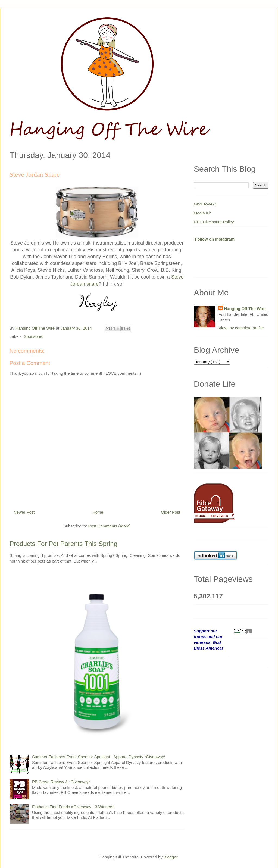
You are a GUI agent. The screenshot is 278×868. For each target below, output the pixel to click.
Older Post (171, 512)
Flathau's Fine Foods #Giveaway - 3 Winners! (73, 807)
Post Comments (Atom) (109, 526)
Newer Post (24, 512)
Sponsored (34, 336)
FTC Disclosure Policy (214, 222)
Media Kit (202, 213)
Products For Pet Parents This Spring (63, 544)
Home (98, 512)
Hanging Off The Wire (245, 309)
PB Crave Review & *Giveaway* (61, 782)
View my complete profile (241, 328)
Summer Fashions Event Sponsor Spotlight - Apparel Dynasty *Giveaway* (99, 757)
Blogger (171, 857)
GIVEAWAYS (206, 204)
